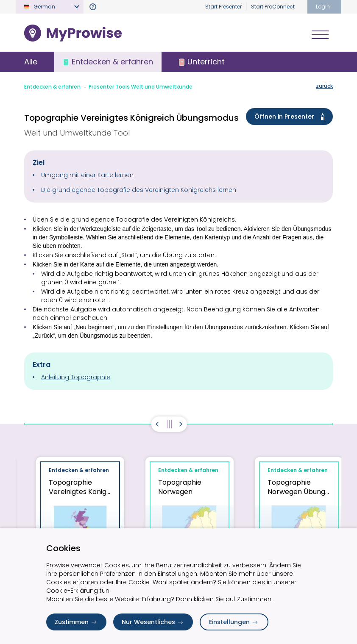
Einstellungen (234, 622)
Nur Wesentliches (153, 622)
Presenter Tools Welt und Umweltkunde (141, 87)
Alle (31, 62)
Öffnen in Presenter (291, 117)
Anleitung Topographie (76, 377)
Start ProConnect (273, 7)
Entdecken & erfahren (52, 87)
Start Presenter (223, 7)
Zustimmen (76, 622)
